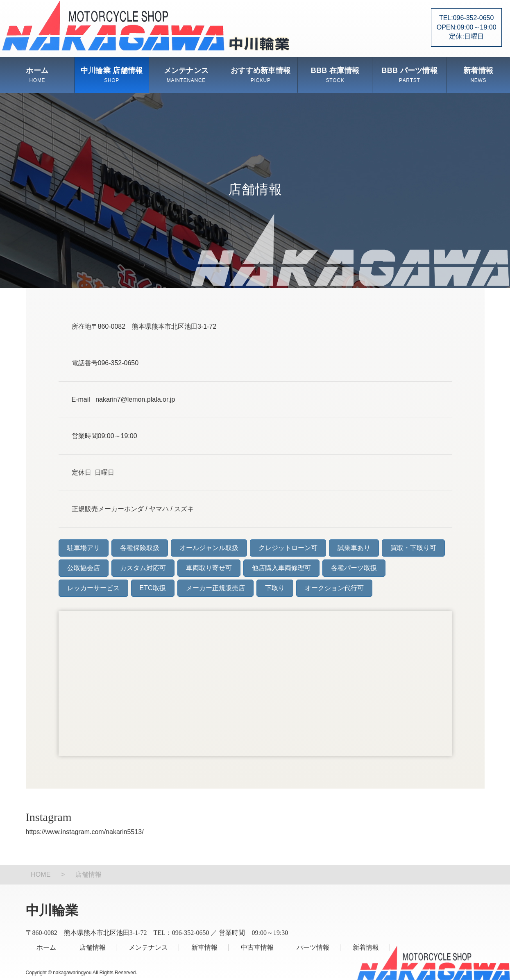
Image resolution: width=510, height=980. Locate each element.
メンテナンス (186, 75)
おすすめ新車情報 (261, 75)
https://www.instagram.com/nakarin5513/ (85, 832)
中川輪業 (146, 25)
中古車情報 (257, 947)
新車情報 (204, 947)
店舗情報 (93, 947)
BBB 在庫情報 (335, 75)
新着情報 (478, 75)
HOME (41, 874)
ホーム (37, 75)
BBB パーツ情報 (409, 75)
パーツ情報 (313, 947)
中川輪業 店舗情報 (112, 75)
